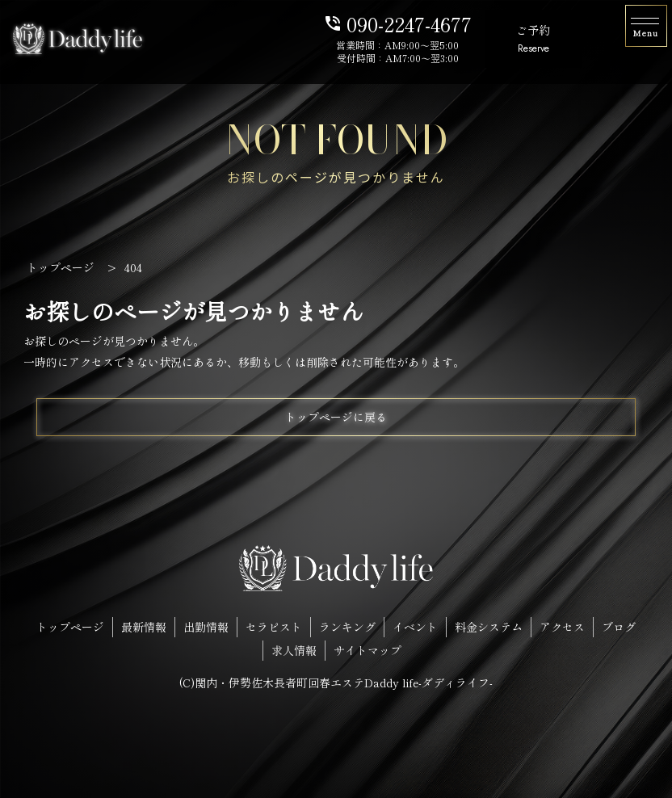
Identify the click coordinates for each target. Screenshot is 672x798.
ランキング (347, 627)
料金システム (489, 627)
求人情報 (294, 650)
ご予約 (533, 40)
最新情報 (144, 627)
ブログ (619, 627)
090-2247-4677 (397, 23)
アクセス (562, 627)
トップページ (70, 627)
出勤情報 (206, 627)
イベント (415, 627)
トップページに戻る (336, 417)
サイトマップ (367, 650)
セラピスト (274, 627)
